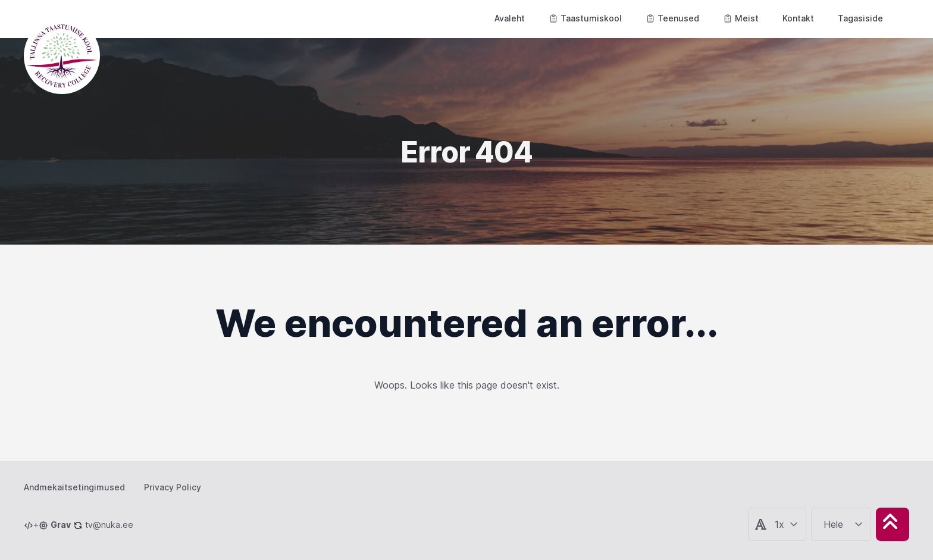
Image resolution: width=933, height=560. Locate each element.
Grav (61, 525)
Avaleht (510, 18)
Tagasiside (860, 18)
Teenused (672, 18)
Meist (741, 18)
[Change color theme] (843, 524)
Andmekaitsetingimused (74, 487)
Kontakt (798, 18)
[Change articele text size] (787, 524)
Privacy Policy (173, 487)
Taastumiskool (585, 18)
